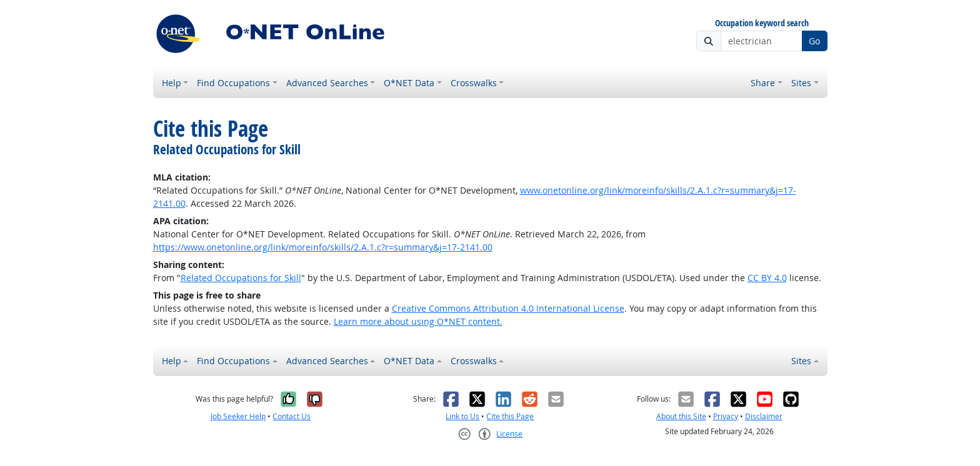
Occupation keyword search (762, 23)
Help (172, 83)
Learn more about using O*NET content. (418, 321)
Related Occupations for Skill (241, 278)
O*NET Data (409, 83)
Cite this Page (510, 416)
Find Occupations (233, 83)
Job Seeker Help (238, 416)
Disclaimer (764, 416)
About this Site (681, 416)
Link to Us (462, 416)
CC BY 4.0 (767, 278)
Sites (801, 83)
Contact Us (292, 416)
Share (763, 83)
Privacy (726, 416)
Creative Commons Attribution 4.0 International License (508, 308)
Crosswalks (474, 83)
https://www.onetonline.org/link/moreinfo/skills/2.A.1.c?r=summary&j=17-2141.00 (323, 247)
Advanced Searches (327, 83)
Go (814, 41)
